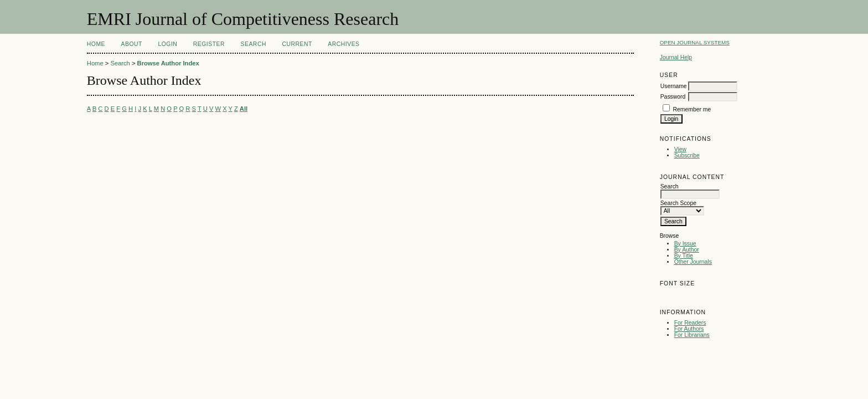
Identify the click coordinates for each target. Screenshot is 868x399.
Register (209, 44)
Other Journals (693, 262)
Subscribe (687, 155)
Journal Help (676, 57)
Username (674, 86)
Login (167, 44)
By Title (684, 256)
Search (254, 44)
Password (673, 97)
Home (96, 44)
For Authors (689, 329)
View (680, 149)
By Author (687, 250)
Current (297, 44)
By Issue (685, 244)
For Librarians (692, 335)
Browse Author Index (168, 63)
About (132, 44)
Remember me (692, 109)
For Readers (690, 323)
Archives (343, 44)
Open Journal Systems (695, 42)
